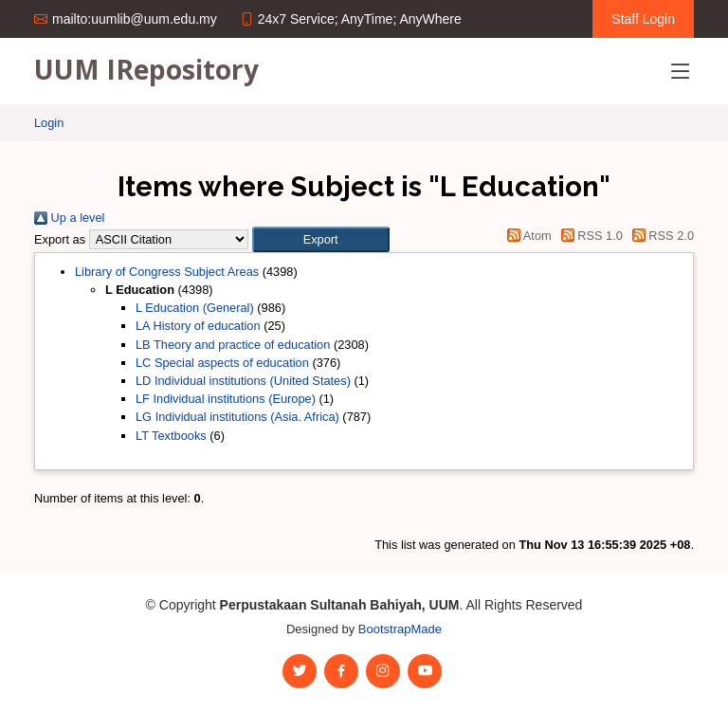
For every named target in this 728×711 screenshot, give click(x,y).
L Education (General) (195, 308)
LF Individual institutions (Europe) (226, 399)
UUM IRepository (146, 69)
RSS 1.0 (589, 236)
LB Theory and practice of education (233, 345)
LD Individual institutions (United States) (243, 381)
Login (49, 123)
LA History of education (198, 326)
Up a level (69, 218)
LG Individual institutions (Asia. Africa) (237, 417)
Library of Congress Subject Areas (167, 272)
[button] (321, 239)
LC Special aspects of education (222, 363)
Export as (60, 239)
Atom (527, 236)
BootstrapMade (400, 629)
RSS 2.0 (660, 236)
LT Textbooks (171, 436)
